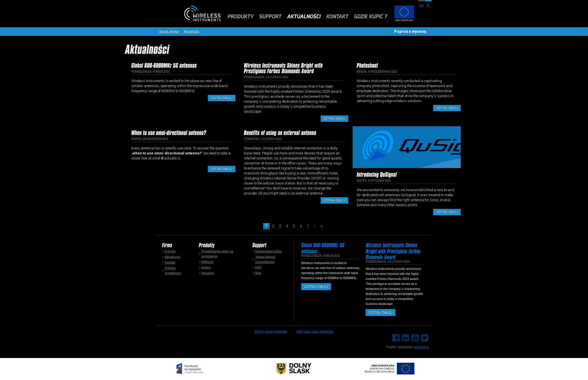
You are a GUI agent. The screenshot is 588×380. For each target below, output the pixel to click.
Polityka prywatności (173, 270)
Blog (258, 273)
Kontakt (170, 262)
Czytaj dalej (222, 98)
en (422, 5)
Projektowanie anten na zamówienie (217, 254)
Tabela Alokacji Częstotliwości (265, 259)
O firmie (170, 251)
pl (428, 5)
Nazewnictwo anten (268, 251)
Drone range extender (271, 332)
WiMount (207, 262)
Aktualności (191, 32)
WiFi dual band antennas (315, 332)
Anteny (206, 267)
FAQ (258, 267)
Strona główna (169, 32)
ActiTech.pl (421, 347)
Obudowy (208, 273)
